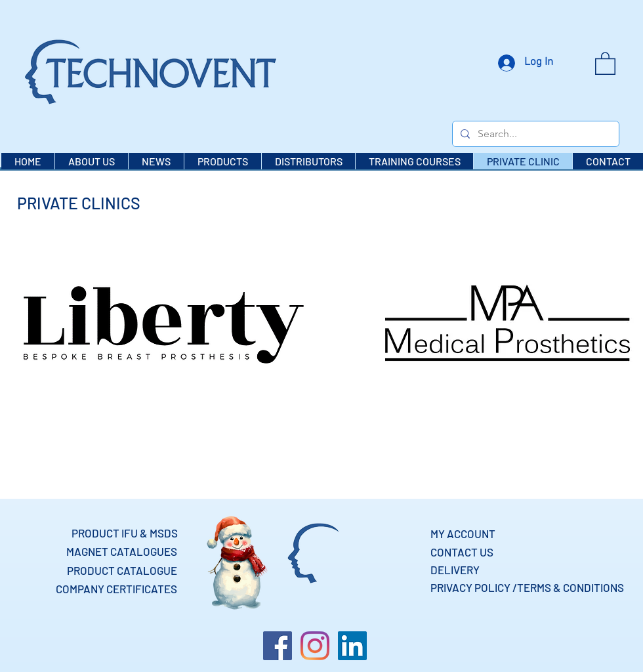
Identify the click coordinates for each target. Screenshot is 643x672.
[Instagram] (315, 646)
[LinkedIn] (352, 646)
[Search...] (534, 134)
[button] (605, 63)
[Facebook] (278, 646)
